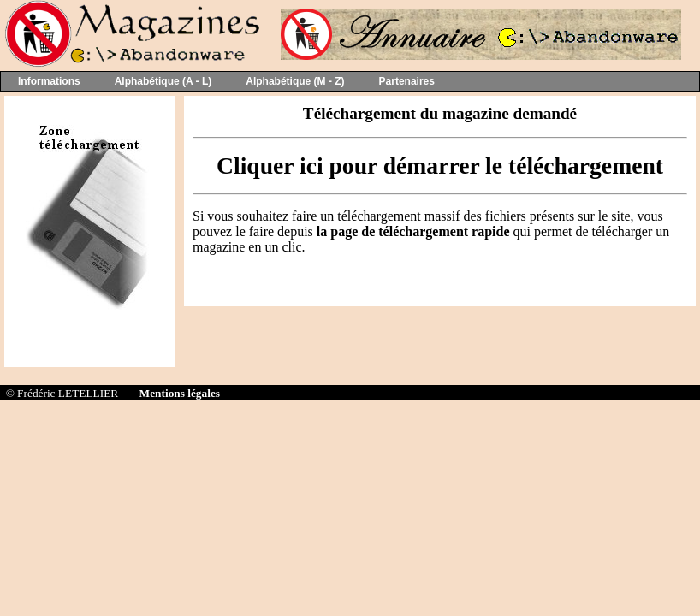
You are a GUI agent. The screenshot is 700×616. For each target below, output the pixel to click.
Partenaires (407, 81)
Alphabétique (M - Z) (295, 81)
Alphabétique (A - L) (163, 81)
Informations (49, 81)
